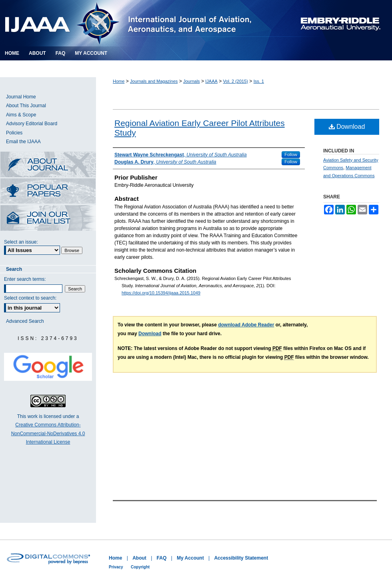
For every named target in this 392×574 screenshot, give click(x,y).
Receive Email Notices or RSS (48, 219)
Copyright (140, 567)
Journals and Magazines (154, 81)
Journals (192, 81)
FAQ (162, 558)
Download (347, 127)
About (139, 558)
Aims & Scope (21, 115)
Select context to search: (30, 298)
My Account (190, 558)
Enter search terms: (25, 279)
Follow (291, 154)
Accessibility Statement (241, 558)
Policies (14, 133)
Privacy (116, 567)
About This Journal (26, 106)
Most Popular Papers (48, 192)
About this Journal (48, 165)
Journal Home (21, 97)
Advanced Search (25, 321)
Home (119, 81)
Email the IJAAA (23, 142)
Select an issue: (21, 242)
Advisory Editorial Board (32, 124)
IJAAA (211, 81)
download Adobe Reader (246, 325)
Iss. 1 (259, 81)
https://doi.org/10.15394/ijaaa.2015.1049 (161, 293)
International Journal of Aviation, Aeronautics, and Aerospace (138, 23)
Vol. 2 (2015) (236, 81)
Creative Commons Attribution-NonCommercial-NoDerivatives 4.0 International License (48, 433)
